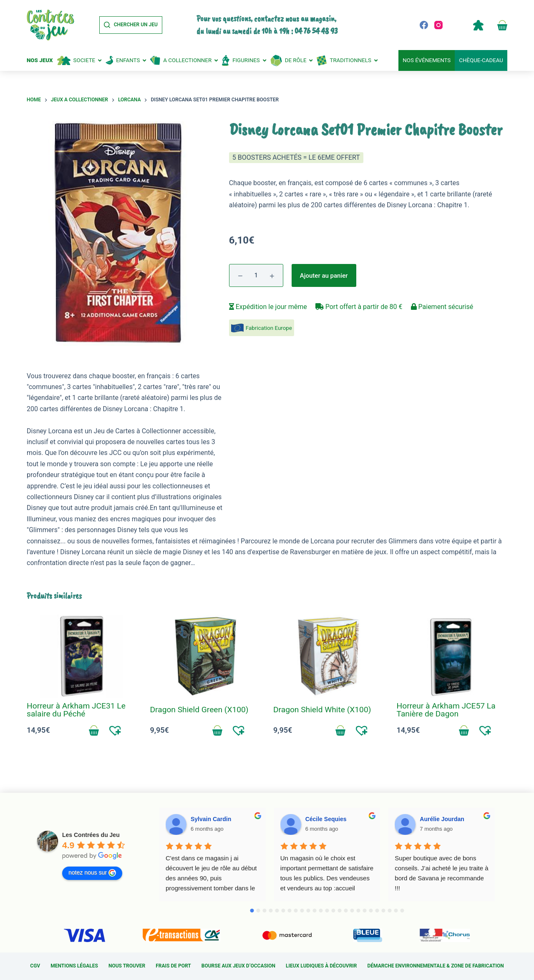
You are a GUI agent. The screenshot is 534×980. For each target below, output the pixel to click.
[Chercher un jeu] (131, 25)
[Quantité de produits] (256, 275)
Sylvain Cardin (211, 819)
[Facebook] (424, 25)
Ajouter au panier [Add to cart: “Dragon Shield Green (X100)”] (218, 730)
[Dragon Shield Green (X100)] (206, 656)
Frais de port (173, 966)
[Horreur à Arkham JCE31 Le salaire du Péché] (82, 656)
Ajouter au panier (324, 276)
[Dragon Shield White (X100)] (329, 656)
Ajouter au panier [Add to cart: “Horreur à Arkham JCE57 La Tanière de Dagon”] (464, 730)
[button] (115, 730)
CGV (35, 966)
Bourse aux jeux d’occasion (238, 966)
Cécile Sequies (326, 819)
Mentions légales (74, 966)
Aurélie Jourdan (442, 819)
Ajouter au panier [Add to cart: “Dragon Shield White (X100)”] (341, 730)
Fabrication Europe (269, 328)
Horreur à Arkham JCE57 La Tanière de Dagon (446, 710)
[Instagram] (438, 25)
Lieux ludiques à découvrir (321, 966)
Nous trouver (127, 966)
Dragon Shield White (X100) (322, 710)
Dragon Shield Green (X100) (199, 710)
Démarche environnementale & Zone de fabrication (436, 966)
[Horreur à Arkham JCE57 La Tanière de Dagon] (452, 656)
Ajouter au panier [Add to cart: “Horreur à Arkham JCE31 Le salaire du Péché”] (94, 730)
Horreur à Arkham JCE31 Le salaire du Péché (76, 710)
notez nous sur (92, 873)
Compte (478, 25)
